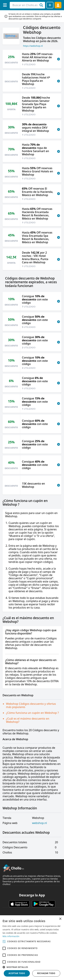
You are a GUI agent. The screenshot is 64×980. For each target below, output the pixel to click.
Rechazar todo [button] (46, 973)
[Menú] (5, 5)
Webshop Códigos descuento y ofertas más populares (31, 705)
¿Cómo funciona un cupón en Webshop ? (32, 713)
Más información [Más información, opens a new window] (11, 936)
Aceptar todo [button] (17, 973)
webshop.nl (40, 823)
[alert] (32, 948)
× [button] (60, 919)
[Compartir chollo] (50, 5)
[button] (32, 967)
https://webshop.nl (33, 46)
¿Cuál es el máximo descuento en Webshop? (28, 720)
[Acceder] (58, 5)
